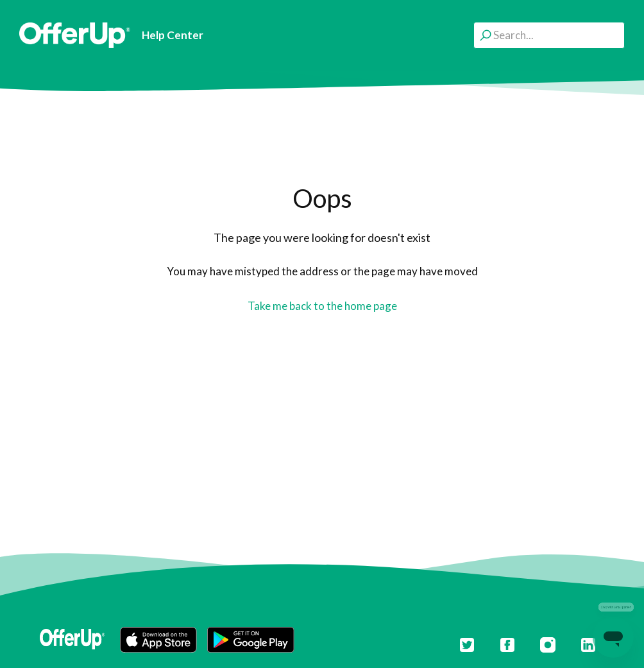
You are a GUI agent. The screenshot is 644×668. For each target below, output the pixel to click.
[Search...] (549, 35)
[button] (158, 640)
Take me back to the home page (322, 306)
